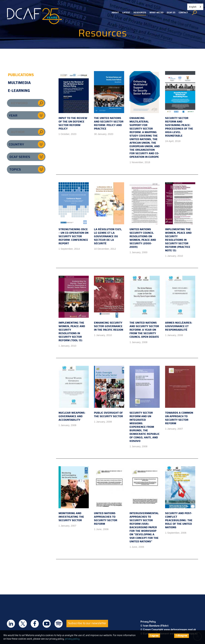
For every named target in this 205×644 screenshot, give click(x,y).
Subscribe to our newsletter (87, 623)
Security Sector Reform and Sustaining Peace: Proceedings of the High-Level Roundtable (180, 104)
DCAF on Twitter (23, 624)
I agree (154, 636)
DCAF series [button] (20, 157)
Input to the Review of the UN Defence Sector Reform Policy (74, 101)
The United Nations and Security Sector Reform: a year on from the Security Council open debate (145, 307)
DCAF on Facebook (35, 624)
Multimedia (19, 83)
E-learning (19, 91)
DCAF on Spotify (59, 624)
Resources (140, 13)
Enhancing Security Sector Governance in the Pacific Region (109, 304)
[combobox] (195, 7)
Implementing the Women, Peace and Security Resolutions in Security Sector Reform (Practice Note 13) (180, 217)
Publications (21, 75)
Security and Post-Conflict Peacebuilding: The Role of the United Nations (180, 498)
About (115, 13)
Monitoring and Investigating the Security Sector (74, 494)
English (193, 7)
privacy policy (72, 639)
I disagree (182, 636)
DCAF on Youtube (47, 624)
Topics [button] (15, 169)
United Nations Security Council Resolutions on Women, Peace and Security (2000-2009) (145, 216)
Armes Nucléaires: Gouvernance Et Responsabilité (180, 304)
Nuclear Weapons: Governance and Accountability (74, 394)
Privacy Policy (148, 622)
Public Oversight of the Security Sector (109, 392)
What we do (156, 13)
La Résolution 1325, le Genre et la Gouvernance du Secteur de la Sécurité (109, 214)
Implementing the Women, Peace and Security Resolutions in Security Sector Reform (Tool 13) (74, 309)
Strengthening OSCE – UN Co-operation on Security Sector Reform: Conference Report (74, 214)
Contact (183, 13)
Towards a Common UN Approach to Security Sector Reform (180, 396)
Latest (126, 13)
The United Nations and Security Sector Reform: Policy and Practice (109, 101)
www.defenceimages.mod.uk (180, 630)
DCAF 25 (171, 13)
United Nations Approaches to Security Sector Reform (109, 496)
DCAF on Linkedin (11, 624)
